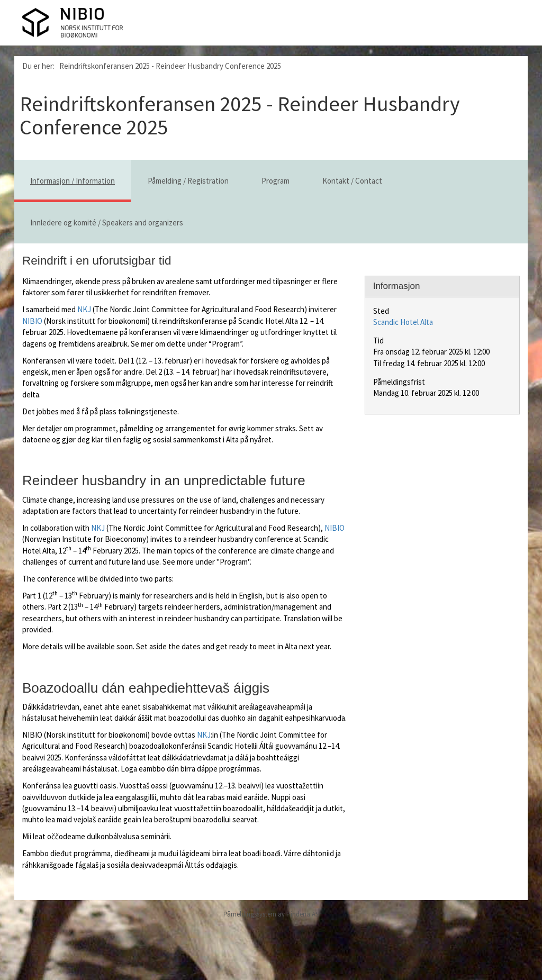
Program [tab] (275, 181)
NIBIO (32, 321)
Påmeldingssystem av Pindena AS (271, 914)
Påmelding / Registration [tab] (188, 181)
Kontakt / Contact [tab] (352, 181)
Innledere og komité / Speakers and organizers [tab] (107, 223)
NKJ (84, 309)
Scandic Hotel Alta (403, 322)
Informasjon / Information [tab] (73, 181)
